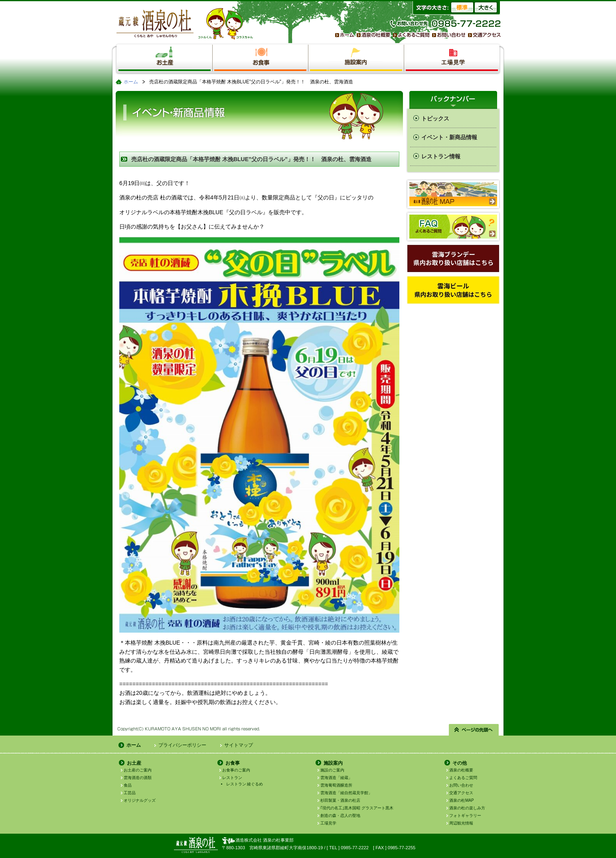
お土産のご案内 (138, 770)
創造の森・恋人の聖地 (340, 816)
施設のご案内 (332, 770)
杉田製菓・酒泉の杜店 (340, 800)
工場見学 (328, 823)
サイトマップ (239, 745)
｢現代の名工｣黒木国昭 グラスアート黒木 (357, 808)
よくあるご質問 (463, 778)
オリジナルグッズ (140, 800)
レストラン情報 (441, 156)
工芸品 (130, 793)
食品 (128, 785)
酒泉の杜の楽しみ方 (467, 808)
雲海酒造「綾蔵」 (336, 778)
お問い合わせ (461, 785)
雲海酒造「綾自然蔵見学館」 (346, 793)
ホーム (131, 82)
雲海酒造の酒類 (138, 778)
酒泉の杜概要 (461, 770)
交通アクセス (461, 793)
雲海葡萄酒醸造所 (336, 785)
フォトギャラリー (465, 816)
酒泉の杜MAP (462, 800)
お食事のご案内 (236, 770)
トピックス (435, 118)
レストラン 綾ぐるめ (245, 784)
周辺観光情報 (461, 823)
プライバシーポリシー (182, 745)
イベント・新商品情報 (449, 137)
